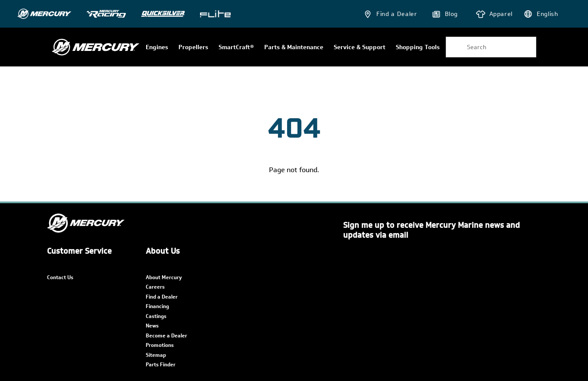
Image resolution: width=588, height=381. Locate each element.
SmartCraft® (236, 47)
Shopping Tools (418, 47)
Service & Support (360, 47)
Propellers (193, 47)
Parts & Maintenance (294, 47)
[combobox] (491, 47)
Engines (157, 47)
